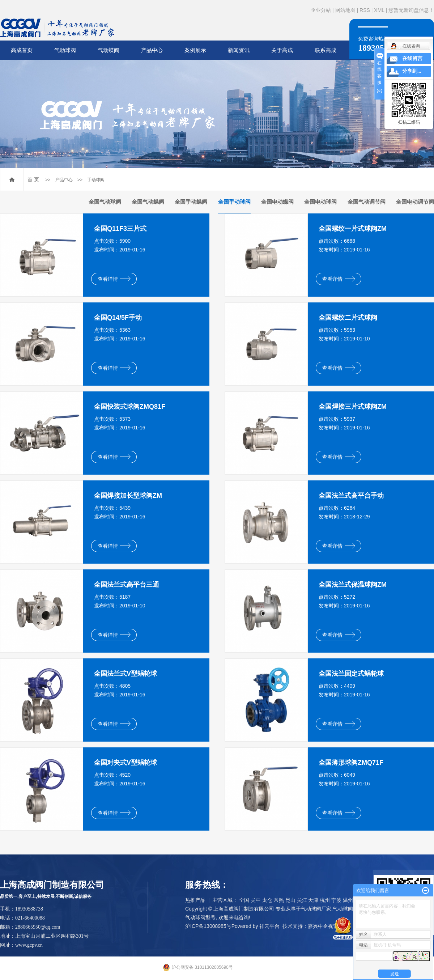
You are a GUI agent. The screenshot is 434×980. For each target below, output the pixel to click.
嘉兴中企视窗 (323, 926)
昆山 (290, 900)
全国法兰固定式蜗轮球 (351, 674)
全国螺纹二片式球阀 (348, 318)
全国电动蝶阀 (277, 202)
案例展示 (195, 50)
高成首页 (22, 50)
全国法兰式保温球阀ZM (353, 585)
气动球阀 (65, 50)
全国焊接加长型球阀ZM (128, 496)
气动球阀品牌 (348, 909)
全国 (244, 900)
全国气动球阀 (105, 202)
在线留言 (412, 58)
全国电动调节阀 (415, 202)
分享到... (412, 71)
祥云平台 (269, 926)
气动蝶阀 (109, 50)
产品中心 (152, 50)
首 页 (33, 179)
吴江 (302, 900)
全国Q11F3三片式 (120, 229)
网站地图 (345, 10)
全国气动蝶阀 (148, 202)
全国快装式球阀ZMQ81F (130, 407)
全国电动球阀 (320, 202)
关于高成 (282, 50)
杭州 (325, 900)
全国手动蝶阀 (191, 202)
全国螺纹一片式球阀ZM (353, 229)
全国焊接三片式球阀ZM (353, 407)
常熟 (279, 900)
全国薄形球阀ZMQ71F (351, 763)
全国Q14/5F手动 (118, 318)
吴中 (256, 900)
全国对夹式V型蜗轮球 (125, 763)
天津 (313, 900)
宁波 (336, 900)
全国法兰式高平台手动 (351, 496)
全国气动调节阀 (367, 202)
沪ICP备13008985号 (208, 926)
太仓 (267, 900)
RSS (365, 10)
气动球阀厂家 (316, 909)
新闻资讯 (239, 50)
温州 (348, 900)
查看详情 (114, 279)
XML (379, 10)
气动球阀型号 (200, 917)
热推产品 (195, 900)
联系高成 (325, 50)
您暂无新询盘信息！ (411, 10)
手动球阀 (96, 180)
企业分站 (321, 10)
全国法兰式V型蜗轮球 (125, 674)
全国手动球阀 (234, 202)
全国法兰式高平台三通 (127, 585)
